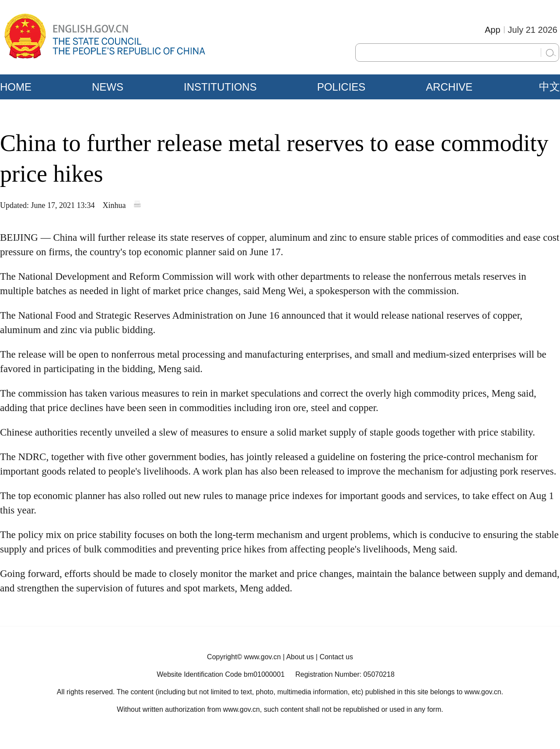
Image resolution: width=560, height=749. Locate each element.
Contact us (336, 657)
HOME (16, 87)
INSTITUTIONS (220, 87)
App (493, 30)
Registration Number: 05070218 (345, 674)
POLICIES (341, 87)
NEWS (108, 87)
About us (300, 657)
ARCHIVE (449, 87)
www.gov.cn (262, 657)
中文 (549, 87)
